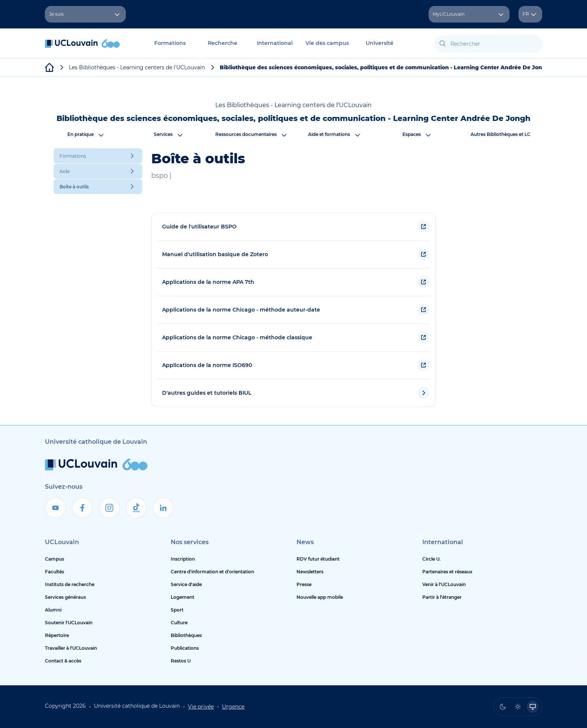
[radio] (503, 707)
